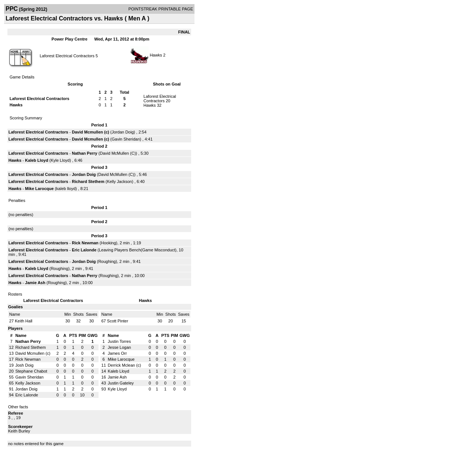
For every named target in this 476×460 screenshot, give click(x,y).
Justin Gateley (121, 383)
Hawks (156, 55)
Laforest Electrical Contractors (67, 56)
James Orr (117, 353)
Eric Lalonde (84, 250)
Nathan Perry (84, 153)
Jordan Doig (123, 132)
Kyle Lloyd (60, 160)
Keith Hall (24, 321)
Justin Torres (119, 341)
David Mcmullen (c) (90, 132)
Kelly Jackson (119, 181)
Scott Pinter (118, 321)
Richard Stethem (88, 181)
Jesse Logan (119, 347)
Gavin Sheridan (126, 139)
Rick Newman (85, 243)
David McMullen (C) (118, 153)
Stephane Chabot (31, 371)
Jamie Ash (35, 283)
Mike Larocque (39, 189)
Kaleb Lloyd (36, 160)
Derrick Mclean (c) (124, 365)
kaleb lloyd (66, 189)
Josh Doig (24, 365)
